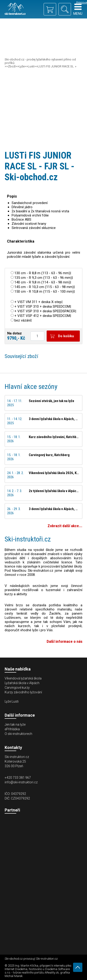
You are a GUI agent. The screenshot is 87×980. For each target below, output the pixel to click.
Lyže (22, 66)
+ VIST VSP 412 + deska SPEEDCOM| (43, 316)
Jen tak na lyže (15, 724)
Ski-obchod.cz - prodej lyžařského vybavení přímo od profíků (40, 61)
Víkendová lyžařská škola (23, 678)
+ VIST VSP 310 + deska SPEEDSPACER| (45, 311)
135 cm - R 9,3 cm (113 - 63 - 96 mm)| (44, 278)
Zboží (12, 66)
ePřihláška (12, 729)
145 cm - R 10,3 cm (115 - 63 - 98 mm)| (45, 287)
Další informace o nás (64, 641)
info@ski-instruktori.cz (21, 782)
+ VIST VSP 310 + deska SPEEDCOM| (43, 307)
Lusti (31, 66)
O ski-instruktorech (18, 734)
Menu (78, 9)
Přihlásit (82, 3)
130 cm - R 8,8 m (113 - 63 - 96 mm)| (43, 273)
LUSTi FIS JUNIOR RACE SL (56, 66)
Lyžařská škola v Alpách (22, 683)
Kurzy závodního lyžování (23, 692)
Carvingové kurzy (17, 688)
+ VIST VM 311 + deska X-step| (38, 302)
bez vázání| (23, 320)
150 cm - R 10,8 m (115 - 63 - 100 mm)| (45, 292)
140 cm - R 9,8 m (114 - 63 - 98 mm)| (43, 282)
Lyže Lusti (12, 701)
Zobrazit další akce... (65, 526)
